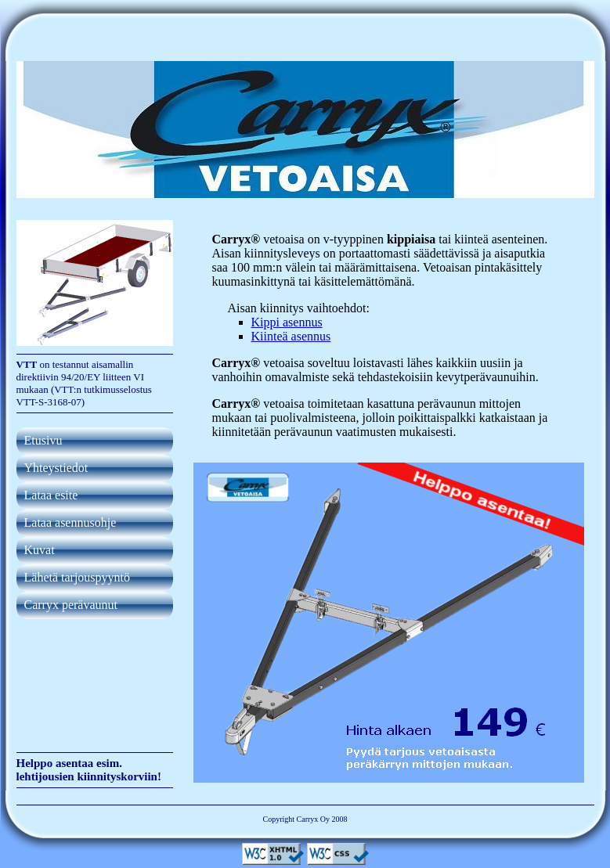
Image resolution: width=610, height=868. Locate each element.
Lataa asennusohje (70, 522)
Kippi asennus (287, 322)
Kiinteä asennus (291, 336)
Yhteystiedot (56, 468)
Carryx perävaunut (71, 605)
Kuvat (40, 550)
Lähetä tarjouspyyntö (78, 577)
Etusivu (43, 440)
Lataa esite (51, 495)
